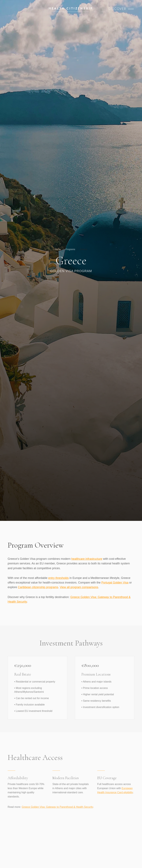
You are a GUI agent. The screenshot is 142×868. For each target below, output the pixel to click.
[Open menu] (121, 9)
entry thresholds (58, 578)
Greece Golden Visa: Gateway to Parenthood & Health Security (57, 810)
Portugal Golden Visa (115, 583)
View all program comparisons (79, 587)
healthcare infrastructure (87, 559)
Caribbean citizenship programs (38, 587)
